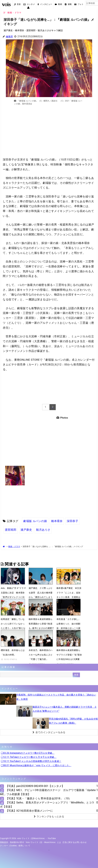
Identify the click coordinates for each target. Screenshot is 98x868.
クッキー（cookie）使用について (15, 846)
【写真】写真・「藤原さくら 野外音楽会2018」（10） (39, 798)
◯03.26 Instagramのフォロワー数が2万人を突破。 (28, 753)
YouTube (52, 838)
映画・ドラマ (14, 547)
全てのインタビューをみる (49, 732)
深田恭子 (72, 521)
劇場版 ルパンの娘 (35, 521)
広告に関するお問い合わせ (75, 842)
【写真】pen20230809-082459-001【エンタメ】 (35, 786)
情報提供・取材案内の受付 (12, 842)
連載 (68, 4)
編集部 (9, 37)
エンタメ (29, 4)
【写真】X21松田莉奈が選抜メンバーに (29, 811)
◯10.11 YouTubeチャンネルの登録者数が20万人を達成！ (31, 761)
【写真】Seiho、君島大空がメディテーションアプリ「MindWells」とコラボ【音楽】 (47, 805)
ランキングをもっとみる (49, 817)
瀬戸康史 (26, 530)
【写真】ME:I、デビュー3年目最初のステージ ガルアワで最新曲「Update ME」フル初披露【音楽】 (48, 792)
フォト (79, 4)
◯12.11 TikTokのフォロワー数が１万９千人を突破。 (29, 757)
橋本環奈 (57, 521)
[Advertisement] (49, 133)
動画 (58, 4)
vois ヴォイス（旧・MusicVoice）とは (43, 842)
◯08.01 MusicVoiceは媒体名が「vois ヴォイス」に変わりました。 (36, 765)
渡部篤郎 (11, 530)
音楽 (17, 4)
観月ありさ (43, 530)
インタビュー (45, 4)
